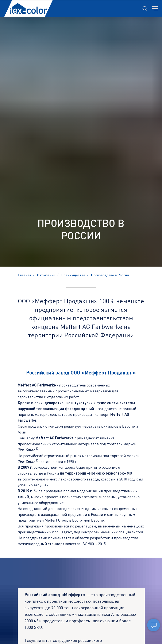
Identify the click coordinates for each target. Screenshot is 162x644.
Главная (24, 275)
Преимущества (73, 275)
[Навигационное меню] (155, 8)
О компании (46, 275)
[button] (145, 8)
